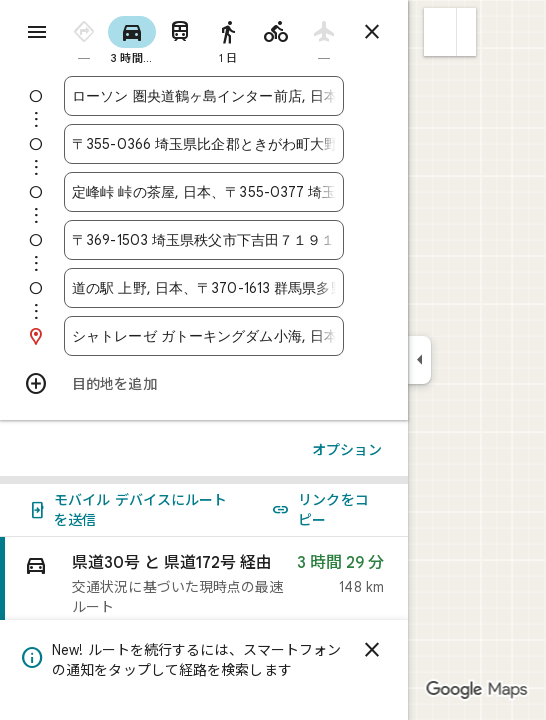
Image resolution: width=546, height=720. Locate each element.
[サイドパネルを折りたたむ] (419, 360)
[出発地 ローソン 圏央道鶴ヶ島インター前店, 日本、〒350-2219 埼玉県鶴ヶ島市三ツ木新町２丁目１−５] (204, 96)
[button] (440, 32)
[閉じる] (372, 650)
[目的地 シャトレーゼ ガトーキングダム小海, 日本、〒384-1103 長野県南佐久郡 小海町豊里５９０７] (204, 336)
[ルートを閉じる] (372, 32)
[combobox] (204, 96)
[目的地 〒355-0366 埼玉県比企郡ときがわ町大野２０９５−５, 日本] (204, 144)
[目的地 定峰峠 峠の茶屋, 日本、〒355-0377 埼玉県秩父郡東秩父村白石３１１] (204, 192)
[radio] (84, 38)
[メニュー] (37, 32)
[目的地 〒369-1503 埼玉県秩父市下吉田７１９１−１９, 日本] (204, 240)
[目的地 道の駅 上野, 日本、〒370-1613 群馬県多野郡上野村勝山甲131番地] (204, 288)
